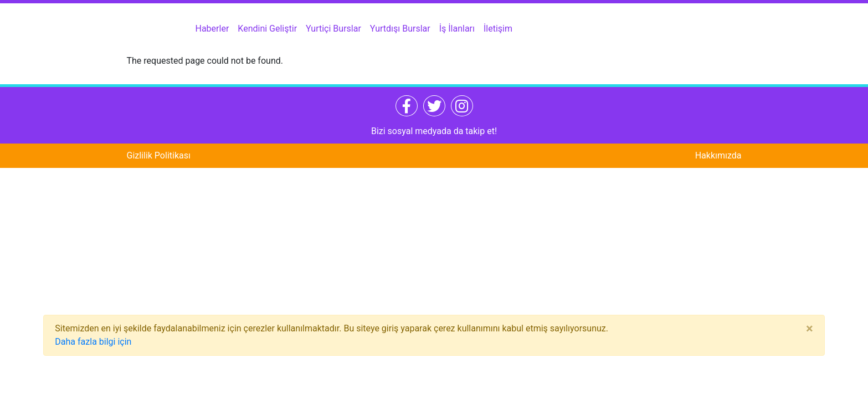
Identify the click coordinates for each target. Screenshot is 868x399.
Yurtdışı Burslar (400, 29)
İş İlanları (457, 29)
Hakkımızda (718, 155)
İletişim (498, 29)
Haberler (212, 29)
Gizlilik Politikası (159, 155)
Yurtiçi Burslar (333, 29)
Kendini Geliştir (267, 29)
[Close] (810, 329)
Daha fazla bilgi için (93, 342)
